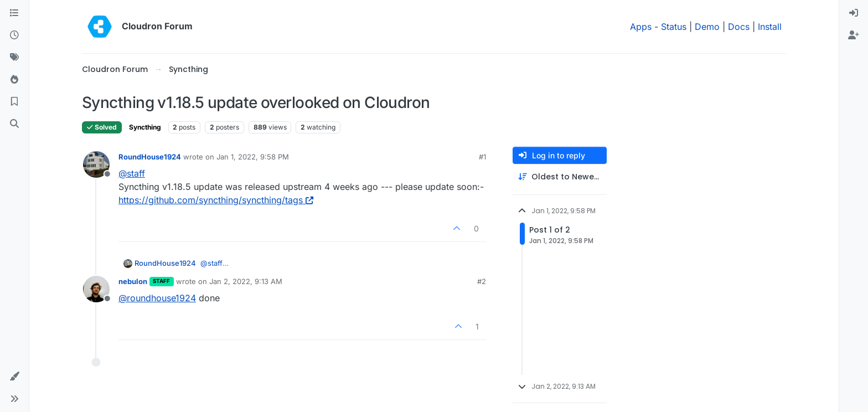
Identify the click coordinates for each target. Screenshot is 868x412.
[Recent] (14, 35)
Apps (641, 27)
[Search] (14, 124)
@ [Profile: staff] (132, 173)
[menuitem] (854, 13)
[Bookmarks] (14, 102)
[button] (14, 377)
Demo (707, 27)
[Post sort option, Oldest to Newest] (560, 177)
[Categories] (14, 13)
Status (674, 27)
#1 (482, 157)
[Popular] (14, 80)
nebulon (133, 281)
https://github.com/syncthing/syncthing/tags (216, 200)
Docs (739, 27)
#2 (482, 281)
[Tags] (14, 58)
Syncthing (145, 127)
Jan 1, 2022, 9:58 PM (253, 157)
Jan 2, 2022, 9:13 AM (246, 281)
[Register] (854, 35)
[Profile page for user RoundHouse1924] (96, 164)
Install (770, 27)
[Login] (854, 13)
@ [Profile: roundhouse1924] (157, 298)
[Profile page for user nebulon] (96, 289)
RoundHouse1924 (150, 157)
